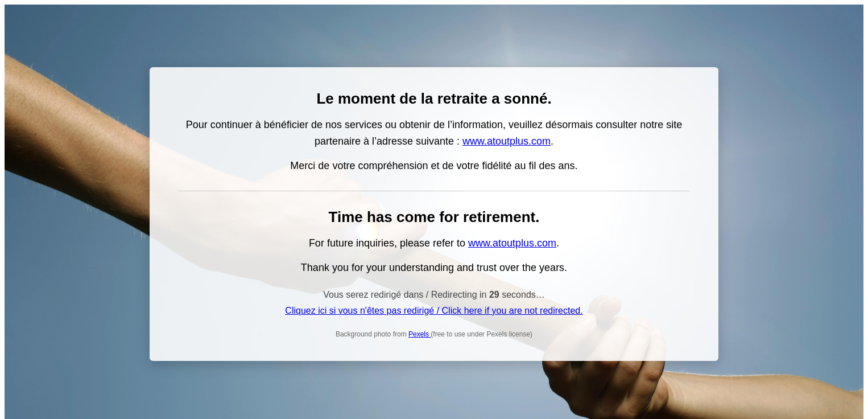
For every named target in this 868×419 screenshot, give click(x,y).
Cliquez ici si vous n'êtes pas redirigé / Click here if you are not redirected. (434, 311)
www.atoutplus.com (507, 141)
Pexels (419, 334)
